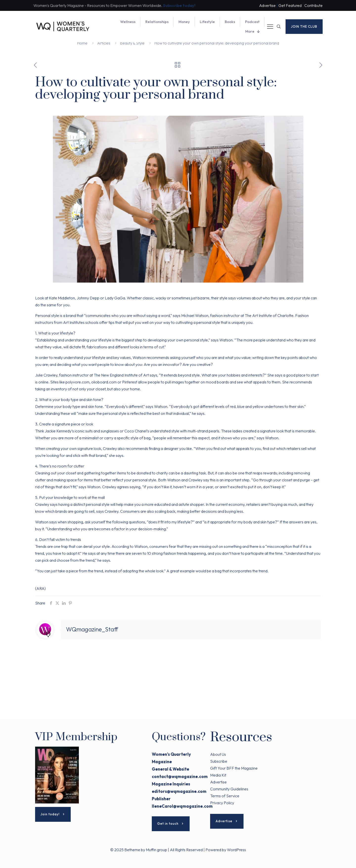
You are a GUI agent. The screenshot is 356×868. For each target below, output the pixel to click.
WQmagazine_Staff (92, 629)
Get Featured (290, 5)
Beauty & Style (132, 43)
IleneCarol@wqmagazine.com (182, 806)
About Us (218, 754)
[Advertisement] (178, 684)
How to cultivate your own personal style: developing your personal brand (217, 43)
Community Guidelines (229, 789)
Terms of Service (225, 796)
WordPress (236, 850)
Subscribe (219, 761)
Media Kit (218, 775)
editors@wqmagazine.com (179, 791)
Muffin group (156, 850)
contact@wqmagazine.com (180, 776)
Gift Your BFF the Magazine (234, 768)
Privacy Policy (222, 803)
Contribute (313, 5)
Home (82, 43)
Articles (104, 43)
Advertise (267, 5)
